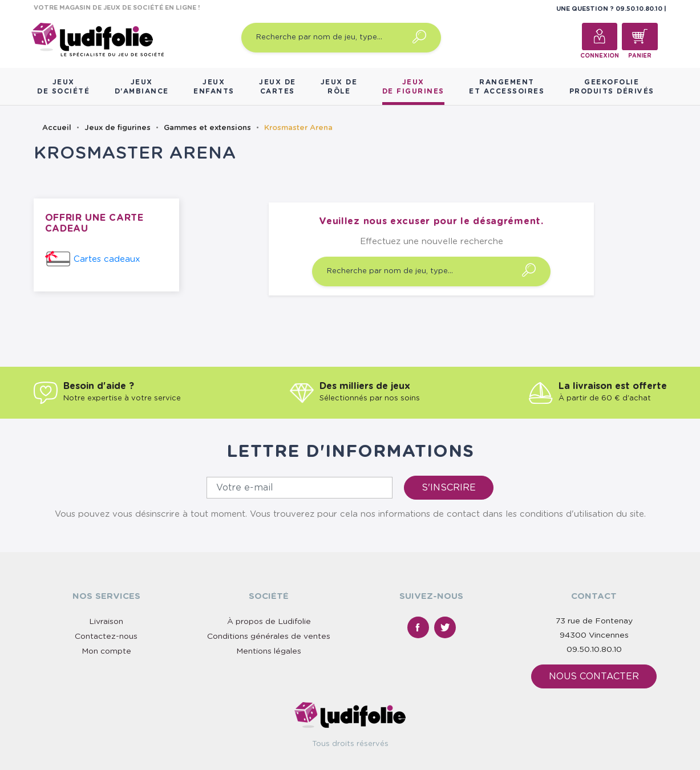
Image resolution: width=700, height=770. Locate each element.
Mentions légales (269, 651)
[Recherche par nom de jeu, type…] (341, 38)
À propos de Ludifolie (269, 622)
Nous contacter (594, 676)
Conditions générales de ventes (269, 637)
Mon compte (106, 651)
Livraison (106, 622)
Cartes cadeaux (107, 259)
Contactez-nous (106, 637)
